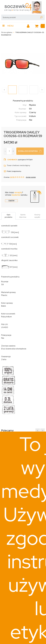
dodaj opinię (31, 177)
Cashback (12, 160)
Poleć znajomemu (12, 171)
